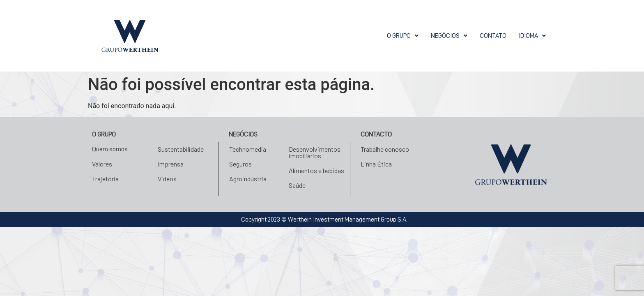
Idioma (532, 36)
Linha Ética (376, 164)
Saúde (297, 185)
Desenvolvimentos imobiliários (315, 152)
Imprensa (171, 164)
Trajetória (105, 179)
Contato (493, 36)
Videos (167, 179)
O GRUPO (403, 36)
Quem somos (110, 149)
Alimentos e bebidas (316, 170)
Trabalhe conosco (385, 149)
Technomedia (248, 149)
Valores (102, 164)
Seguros (240, 164)
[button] (403, 36)
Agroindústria (248, 179)
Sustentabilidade (181, 149)
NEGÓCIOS (449, 36)
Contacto (376, 134)
